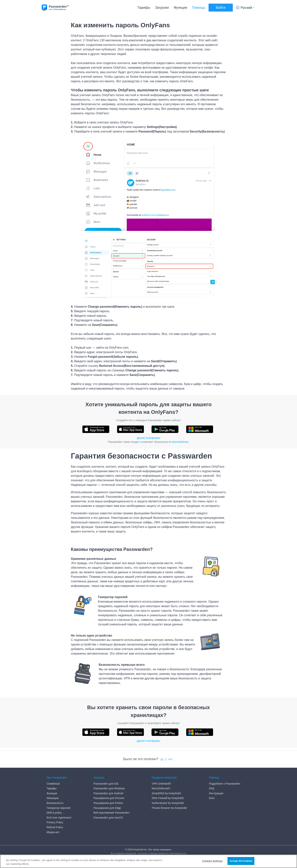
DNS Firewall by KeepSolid (168, 798)
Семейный (53, 784)
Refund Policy (55, 827)
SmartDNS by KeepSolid (166, 793)
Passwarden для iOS (106, 784)
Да (162, 759)
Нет (170, 759)
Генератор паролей (58, 808)
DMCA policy (54, 813)
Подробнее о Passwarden (225, 784)
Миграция (53, 798)
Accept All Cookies (241, 861)
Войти (220, 8)
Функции (180, 8)
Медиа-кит (53, 832)
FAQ (212, 788)
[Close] (291, 861)
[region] (148, 861)
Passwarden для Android (108, 793)
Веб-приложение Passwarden (111, 813)
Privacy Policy (55, 822)
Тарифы (144, 8)
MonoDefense (180, 442)
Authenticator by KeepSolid (168, 803)
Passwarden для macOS (108, 818)
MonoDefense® (161, 788)
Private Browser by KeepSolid (169, 808)
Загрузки (162, 8)
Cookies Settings (213, 861)
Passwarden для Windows (109, 788)
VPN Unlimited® (161, 784)
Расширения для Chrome (109, 798)
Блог (212, 798)
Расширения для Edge (107, 808)
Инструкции (216, 793)
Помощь (199, 8)
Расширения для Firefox (108, 803)
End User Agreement (59, 818)
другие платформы (148, 438)
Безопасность (55, 803)
